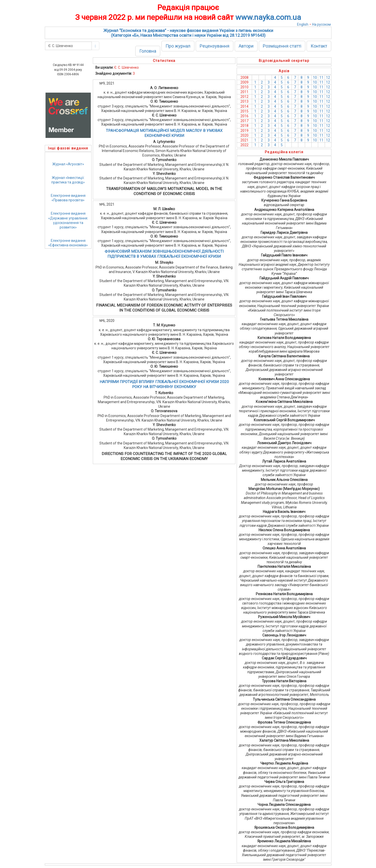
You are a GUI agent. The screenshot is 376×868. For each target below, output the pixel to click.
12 (328, 78)
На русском (321, 24)
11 (321, 78)
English (303, 24)
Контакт (319, 46)
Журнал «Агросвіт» (68, 164)
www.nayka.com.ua (268, 17)
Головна (148, 51)
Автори (246, 46)
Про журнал (178, 46)
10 (315, 78)
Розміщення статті (282, 46)
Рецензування (215, 46)
